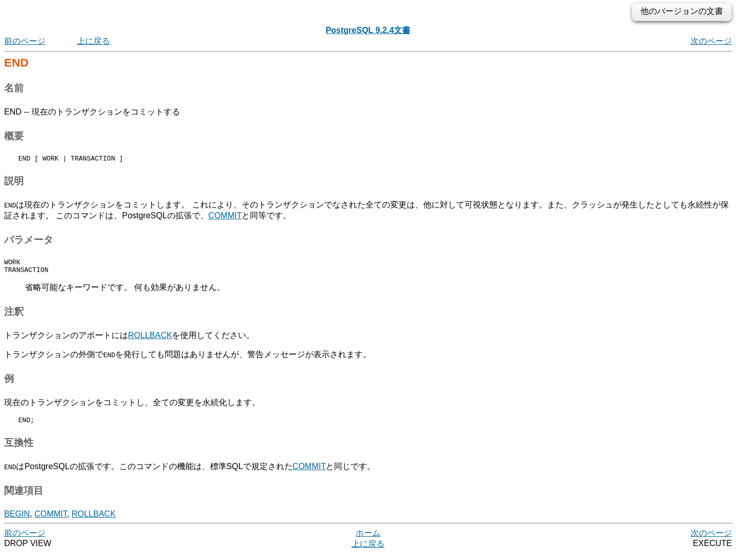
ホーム (368, 539)
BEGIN (17, 520)
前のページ (25, 41)
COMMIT (225, 217)
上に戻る (93, 41)
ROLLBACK (150, 340)
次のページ (711, 41)
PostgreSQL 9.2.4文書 (368, 30)
